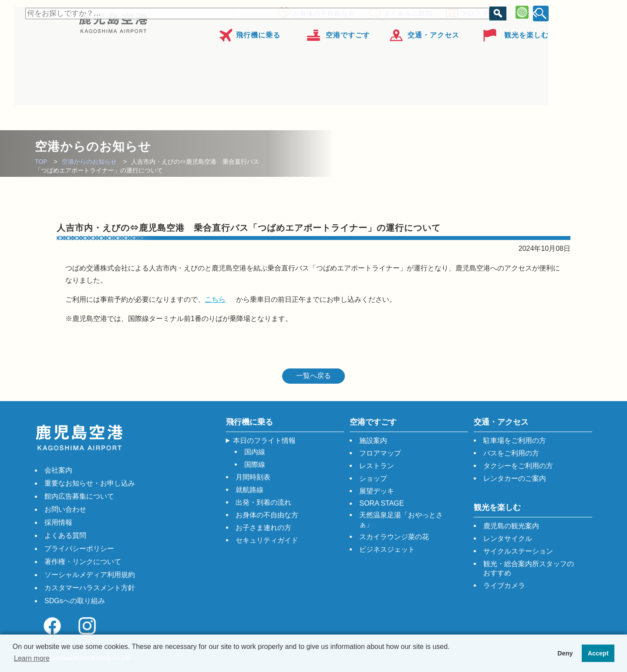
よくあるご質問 (405, 12)
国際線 (255, 464)
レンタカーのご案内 (515, 478)
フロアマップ (479, 12)
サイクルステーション (518, 551)
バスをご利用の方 (511, 453)
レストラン (377, 466)
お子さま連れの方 (263, 528)
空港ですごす (348, 32)
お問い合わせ (65, 509)
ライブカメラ (504, 586)
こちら (215, 299)
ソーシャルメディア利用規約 (90, 575)
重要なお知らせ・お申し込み (90, 483)
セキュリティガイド (267, 540)
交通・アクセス (433, 32)
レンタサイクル (508, 539)
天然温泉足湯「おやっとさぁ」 (401, 520)
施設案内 (373, 441)
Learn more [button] (32, 658)
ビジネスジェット (387, 549)
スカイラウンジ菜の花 (394, 537)
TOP (41, 162)
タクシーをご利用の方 (518, 466)
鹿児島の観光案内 (511, 526)
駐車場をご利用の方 (515, 441)
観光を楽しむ (526, 32)
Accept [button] (598, 653)
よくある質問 (65, 535)
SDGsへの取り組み (75, 601)
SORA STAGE (381, 503)
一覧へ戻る (313, 376)
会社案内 (58, 470)
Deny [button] (565, 653)
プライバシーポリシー (79, 549)
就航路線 (249, 490)
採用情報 (58, 522)
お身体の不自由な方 (321, 12)
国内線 (255, 452)
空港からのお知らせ (89, 162)
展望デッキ (377, 491)
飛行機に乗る (258, 32)
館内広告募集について (79, 496)
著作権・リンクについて (83, 562)
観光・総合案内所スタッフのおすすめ (529, 568)
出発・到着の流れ (263, 502)
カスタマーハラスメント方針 (90, 588)
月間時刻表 (253, 477)
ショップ (373, 478)
